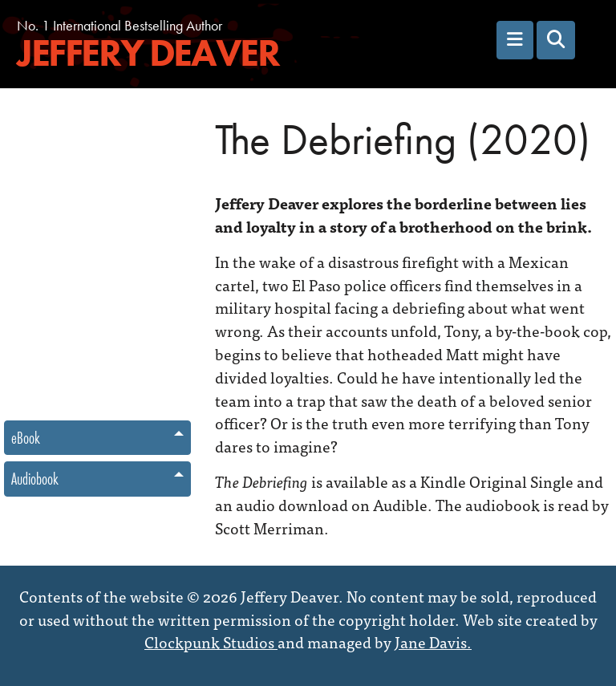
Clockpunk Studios (211, 641)
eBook (26, 438)
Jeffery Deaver (148, 53)
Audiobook (35, 479)
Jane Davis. (433, 641)
